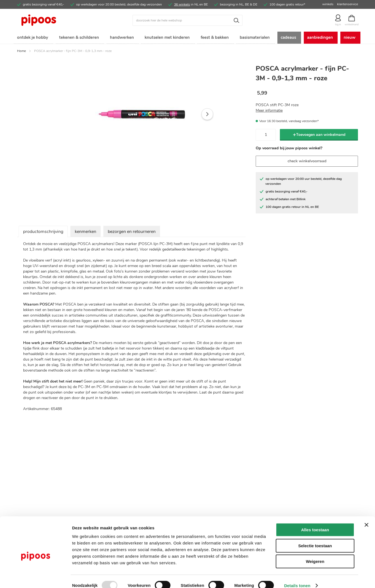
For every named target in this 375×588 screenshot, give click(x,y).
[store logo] (60, 20)
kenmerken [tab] (86, 232)
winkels (328, 4)
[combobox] (187, 20)
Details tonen (297, 577)
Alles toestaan (315, 521)
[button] (207, 115)
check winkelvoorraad (307, 162)
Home (21, 52)
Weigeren (315, 553)
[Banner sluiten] (366, 516)
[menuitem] (32, 38)
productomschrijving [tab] (43, 232)
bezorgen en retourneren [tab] (132, 232)
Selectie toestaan (315, 537)
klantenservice (348, 4)
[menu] (187, 38)
